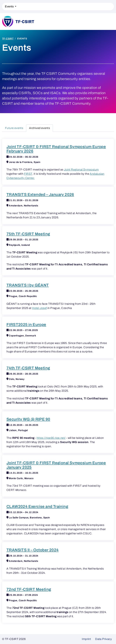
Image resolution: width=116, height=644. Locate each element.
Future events (14, 128)
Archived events (40, 128)
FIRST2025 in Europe (26, 325)
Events (10, 6)
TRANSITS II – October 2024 (33, 550)
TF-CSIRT (8, 39)
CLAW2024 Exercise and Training (37, 506)
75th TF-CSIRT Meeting (28, 234)
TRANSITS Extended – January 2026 (40, 195)
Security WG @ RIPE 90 (28, 419)
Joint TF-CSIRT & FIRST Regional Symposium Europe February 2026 (56, 149)
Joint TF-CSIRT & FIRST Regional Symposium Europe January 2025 (56, 465)
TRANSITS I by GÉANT (28, 285)
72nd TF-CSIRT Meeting (29, 589)
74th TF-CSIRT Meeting (28, 368)
